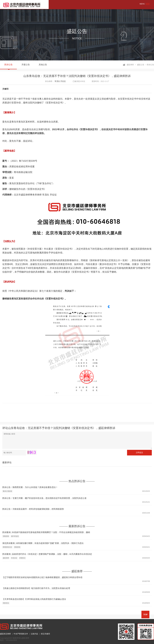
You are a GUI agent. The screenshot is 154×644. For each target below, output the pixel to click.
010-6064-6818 (11, 640)
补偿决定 (14, 558)
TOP (145, 614)
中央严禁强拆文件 (21, 634)
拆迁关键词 (45, 634)
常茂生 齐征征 (60, 81)
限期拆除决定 (7, 547)
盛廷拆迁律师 (5, 634)
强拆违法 (6, 603)
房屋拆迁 (22, 558)
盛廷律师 (6, 558)
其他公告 (43, 65)
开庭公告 (26, 65)
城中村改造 (15, 536)
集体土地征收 (7, 491)
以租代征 (35, 634)
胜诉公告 (8, 65)
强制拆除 (6, 536)
